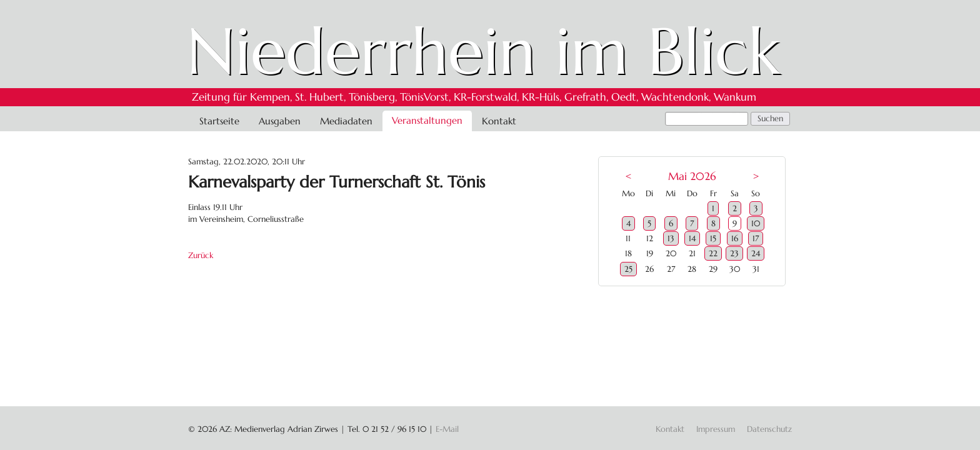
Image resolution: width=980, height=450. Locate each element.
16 (735, 238)
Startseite (219, 121)
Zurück (201, 255)
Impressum (716, 429)
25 (628, 269)
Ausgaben (280, 121)
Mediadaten (346, 121)
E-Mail (447, 429)
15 (713, 238)
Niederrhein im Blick (483, 51)
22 (713, 253)
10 (756, 223)
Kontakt (499, 121)
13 (671, 238)
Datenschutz (769, 429)
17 (756, 238)
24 (756, 253)
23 (734, 253)
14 (692, 238)
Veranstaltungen (427, 120)
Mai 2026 (692, 177)
